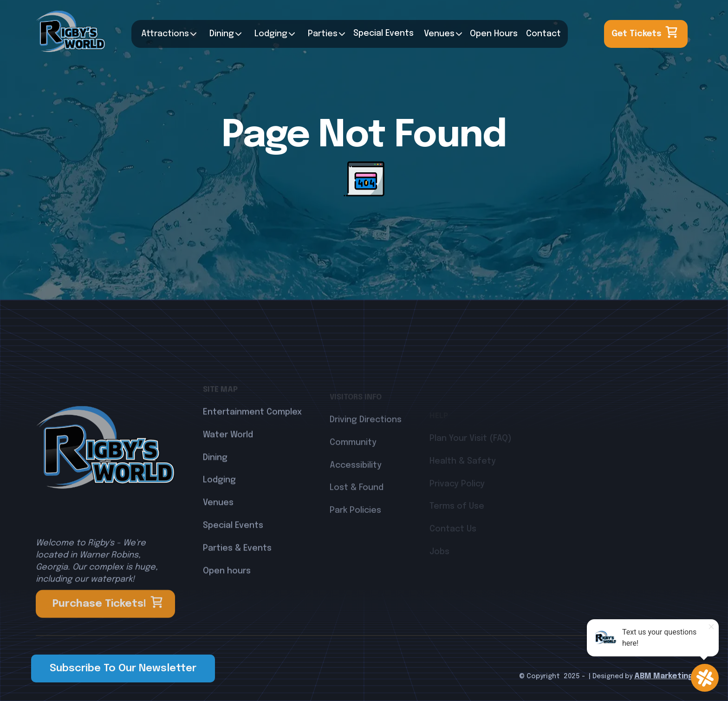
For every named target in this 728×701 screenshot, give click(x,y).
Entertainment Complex (252, 441)
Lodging (219, 510)
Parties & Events (237, 577)
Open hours (227, 600)
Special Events (233, 555)
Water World (228, 464)
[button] (167, 34)
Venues (439, 34)
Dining (222, 34)
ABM (643, 676)
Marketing (672, 676)
